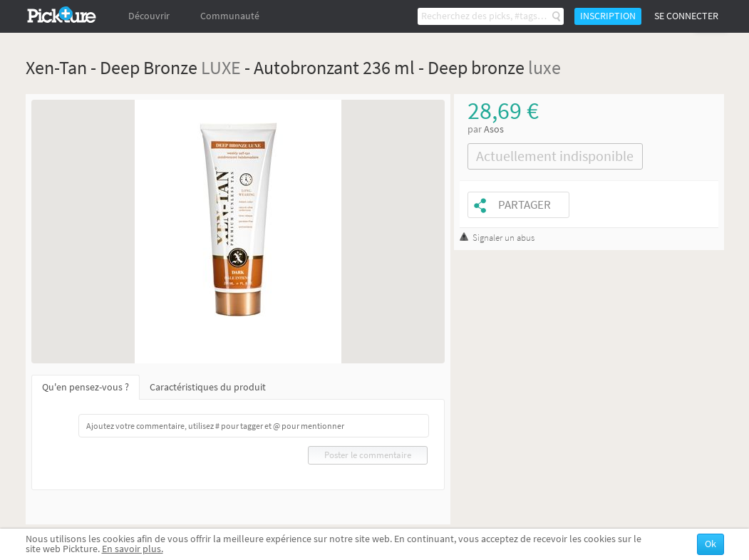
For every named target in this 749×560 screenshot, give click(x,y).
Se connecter (686, 16)
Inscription (608, 16)
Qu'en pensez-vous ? (86, 387)
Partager (525, 205)
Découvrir (149, 16)
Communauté (230, 16)
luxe (544, 67)
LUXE (221, 67)
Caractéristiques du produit (208, 387)
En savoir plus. (133, 549)
